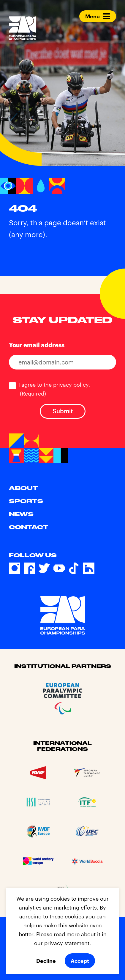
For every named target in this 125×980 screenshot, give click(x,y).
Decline (46, 961)
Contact (29, 527)
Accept (80, 961)
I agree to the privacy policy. (54, 389)
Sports (26, 501)
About (23, 488)
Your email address (37, 345)
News (21, 514)
